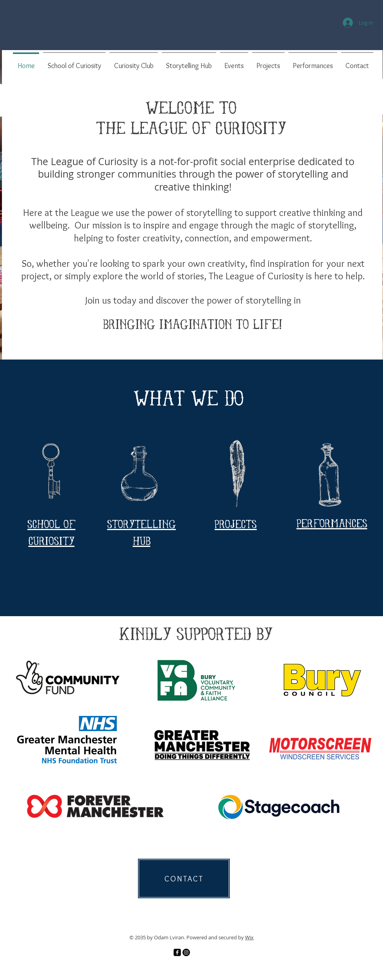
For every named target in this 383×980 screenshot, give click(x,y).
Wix (249, 937)
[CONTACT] (184, 878)
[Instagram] (186, 952)
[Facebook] (177, 952)
